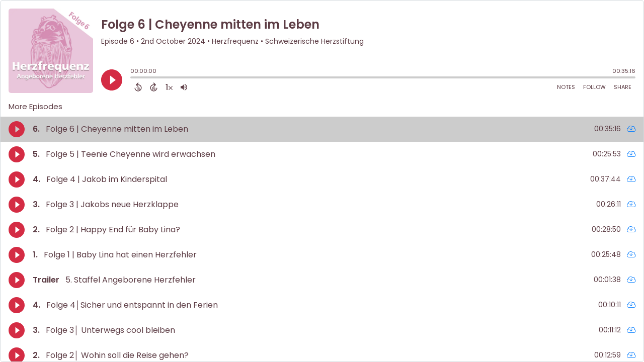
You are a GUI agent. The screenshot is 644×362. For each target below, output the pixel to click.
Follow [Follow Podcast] (594, 87)
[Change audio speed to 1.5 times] (169, 87)
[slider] (133, 78)
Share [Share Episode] (623, 87)
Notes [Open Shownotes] (566, 87)
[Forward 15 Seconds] (154, 87)
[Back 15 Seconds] (138, 87)
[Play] (112, 80)
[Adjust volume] (184, 87)
